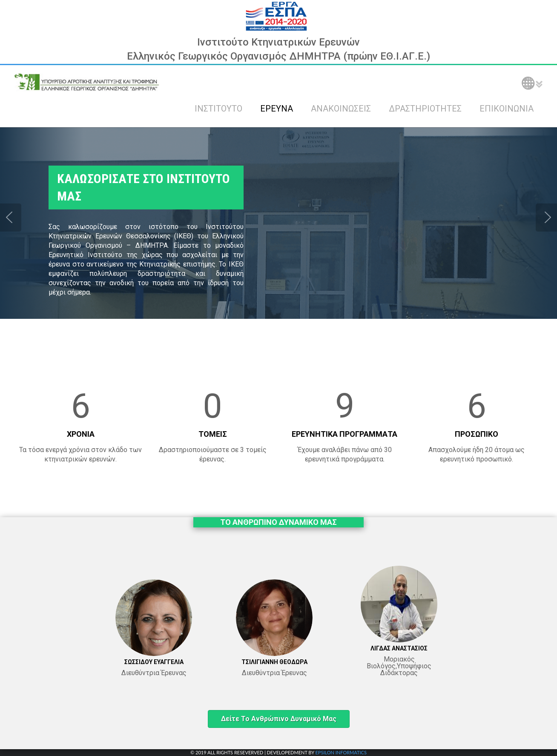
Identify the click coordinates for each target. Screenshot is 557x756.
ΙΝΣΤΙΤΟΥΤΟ (218, 109)
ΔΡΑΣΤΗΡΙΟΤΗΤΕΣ (425, 109)
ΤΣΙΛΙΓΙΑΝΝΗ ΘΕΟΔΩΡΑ (274, 662)
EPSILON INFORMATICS (341, 752)
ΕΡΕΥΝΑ (277, 109)
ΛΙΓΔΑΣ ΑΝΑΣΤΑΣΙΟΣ (399, 648)
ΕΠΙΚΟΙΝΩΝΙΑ (507, 109)
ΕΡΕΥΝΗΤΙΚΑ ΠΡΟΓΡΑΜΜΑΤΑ (345, 434)
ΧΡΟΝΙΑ (81, 434)
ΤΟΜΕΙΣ (213, 434)
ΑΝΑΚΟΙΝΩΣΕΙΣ (341, 109)
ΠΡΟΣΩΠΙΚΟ (477, 434)
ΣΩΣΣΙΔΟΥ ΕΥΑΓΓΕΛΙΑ (154, 662)
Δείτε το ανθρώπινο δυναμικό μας (279, 719)
